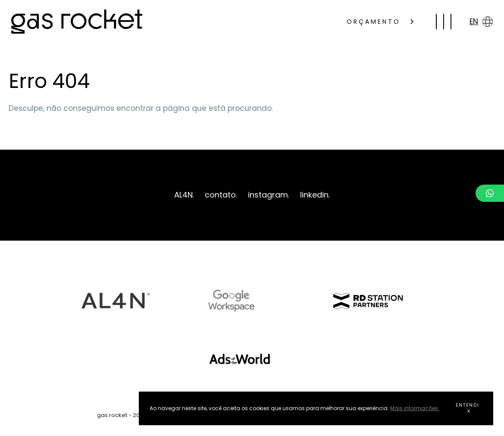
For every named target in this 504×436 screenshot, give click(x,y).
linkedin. (315, 195)
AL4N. (184, 195)
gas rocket (77, 22)
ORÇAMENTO (380, 22)
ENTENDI (468, 407)
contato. (221, 195)
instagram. (269, 195)
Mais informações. (415, 408)
